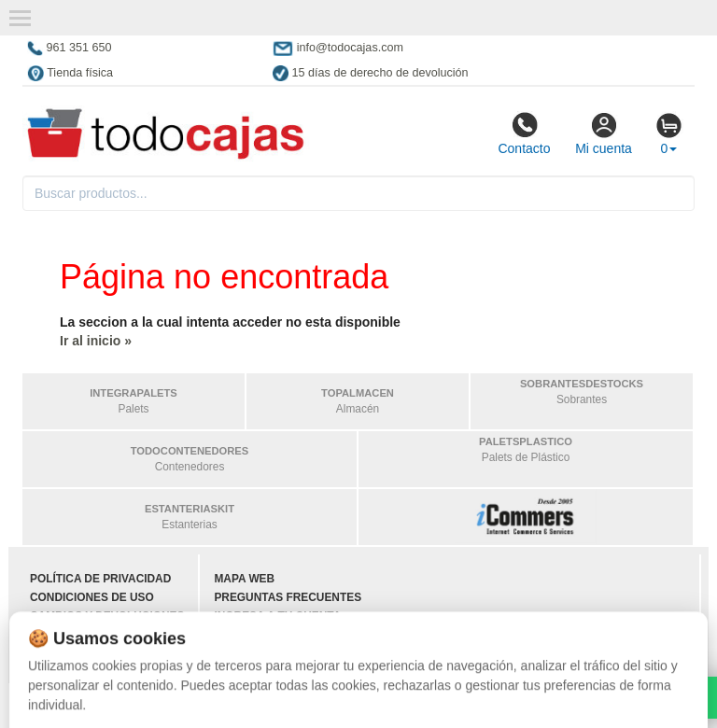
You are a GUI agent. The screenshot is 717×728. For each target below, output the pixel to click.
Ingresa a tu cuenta (277, 616)
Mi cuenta (604, 133)
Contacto (524, 133)
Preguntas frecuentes (288, 597)
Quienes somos (77, 653)
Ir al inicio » (96, 341)
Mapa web (244, 579)
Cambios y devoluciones (107, 616)
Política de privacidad (100, 579)
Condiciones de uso (92, 597)
